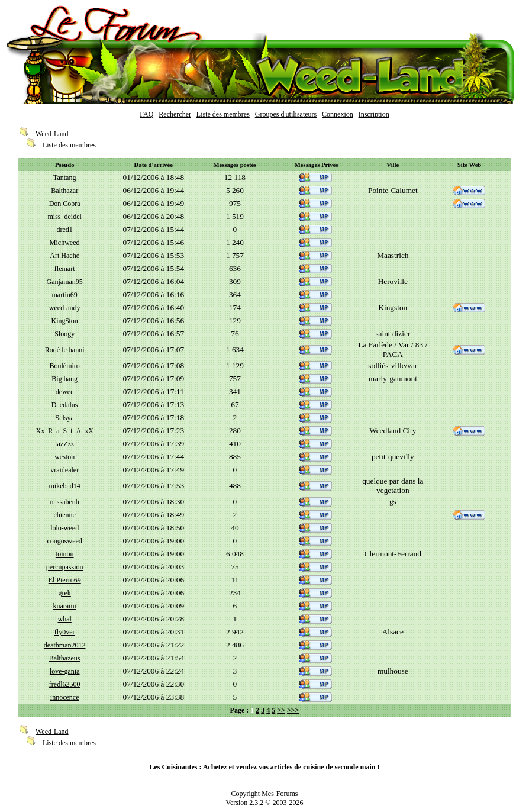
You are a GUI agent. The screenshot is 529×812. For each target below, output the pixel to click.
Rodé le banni (65, 350)
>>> (293, 710)
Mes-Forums (280, 794)
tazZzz (64, 444)
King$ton (65, 321)
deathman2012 (65, 645)
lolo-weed (64, 528)
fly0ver (65, 632)
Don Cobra (65, 204)
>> (281, 710)
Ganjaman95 (65, 282)
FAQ (146, 114)
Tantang (64, 178)
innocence (65, 697)
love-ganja (65, 671)
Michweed (65, 243)
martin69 (65, 295)
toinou (65, 554)
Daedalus (65, 405)
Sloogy (64, 334)
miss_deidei (65, 217)
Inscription (374, 114)
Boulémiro (65, 366)
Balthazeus (65, 658)
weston (64, 457)
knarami (65, 606)
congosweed (65, 541)
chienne (65, 515)
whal (65, 619)
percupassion (65, 567)
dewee (65, 392)
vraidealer (64, 470)
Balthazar (64, 191)
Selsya (65, 418)
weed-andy (65, 308)
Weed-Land (52, 134)
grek (65, 593)
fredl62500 (65, 684)
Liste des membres (223, 114)
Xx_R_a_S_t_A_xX (65, 431)
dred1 (65, 230)
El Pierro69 (65, 580)
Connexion (338, 114)
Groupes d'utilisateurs (286, 114)
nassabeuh (65, 502)
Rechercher (175, 114)
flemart (65, 269)
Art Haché (64, 256)
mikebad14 (65, 486)
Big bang (64, 379)
